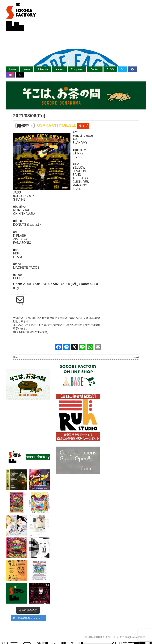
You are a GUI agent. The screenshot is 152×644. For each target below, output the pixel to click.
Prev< (17, 357)
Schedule (43, 69)
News (27, 69)
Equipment (77, 69)
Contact (95, 69)
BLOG (110, 69)
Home (13, 69)
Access (59, 69)
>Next (135, 357)
